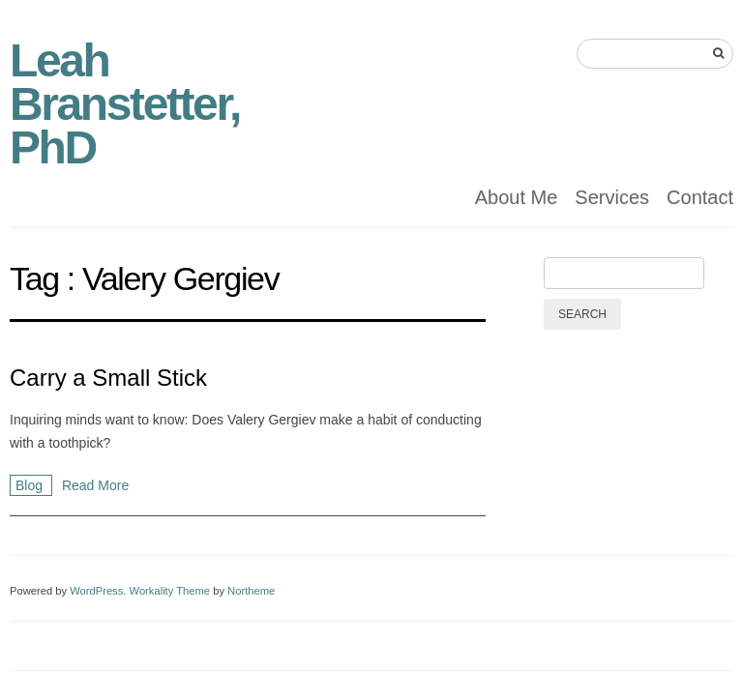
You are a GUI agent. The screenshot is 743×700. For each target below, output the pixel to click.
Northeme (251, 591)
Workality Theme (170, 591)
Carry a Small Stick (108, 378)
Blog (31, 485)
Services (612, 197)
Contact (700, 197)
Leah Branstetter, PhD (125, 104)
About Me (517, 197)
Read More (95, 485)
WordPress (96, 591)
